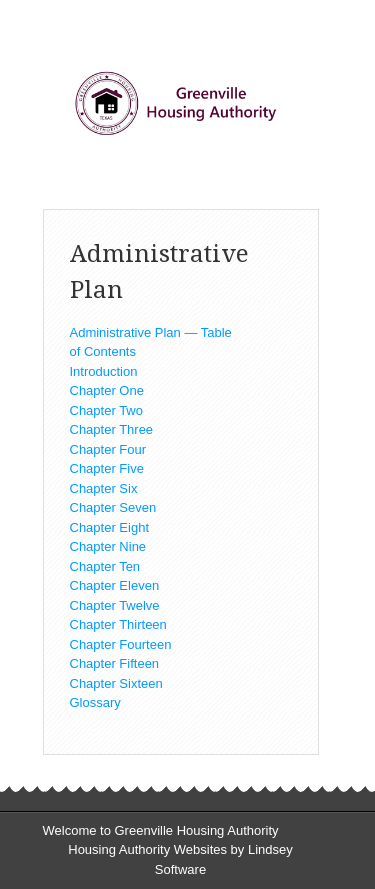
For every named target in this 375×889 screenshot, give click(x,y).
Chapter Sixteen (116, 683)
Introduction (104, 371)
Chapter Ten (105, 566)
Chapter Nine (108, 546)
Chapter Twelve (115, 605)
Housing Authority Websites (147, 849)
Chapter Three (112, 429)
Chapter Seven (113, 507)
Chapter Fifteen (115, 663)
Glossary (95, 702)
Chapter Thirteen (118, 624)
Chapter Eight (110, 527)
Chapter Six (104, 488)
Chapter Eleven (115, 585)
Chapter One (107, 390)
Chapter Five (107, 468)
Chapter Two (106, 410)
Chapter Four (108, 449)
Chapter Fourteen (121, 644)
